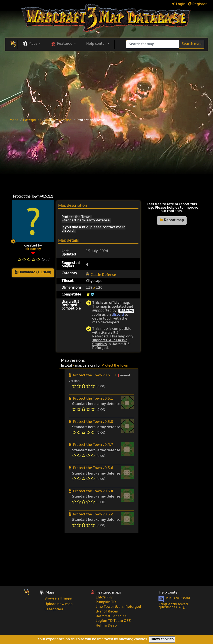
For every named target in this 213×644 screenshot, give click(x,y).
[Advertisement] (106, 83)
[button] (32, 44)
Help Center (169, 592)
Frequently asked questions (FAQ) (173, 606)
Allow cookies (162, 639)
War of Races (107, 612)
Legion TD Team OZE (113, 621)
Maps (14, 120)
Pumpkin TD (106, 602)
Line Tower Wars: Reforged (118, 607)
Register (197, 4)
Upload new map (59, 604)
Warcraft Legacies (111, 616)
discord (118, 315)
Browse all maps (58, 599)
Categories (32, 120)
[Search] (153, 44)
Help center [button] (96, 44)
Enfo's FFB (104, 598)
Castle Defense (59, 120)
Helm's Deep (106, 626)
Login (178, 4)
